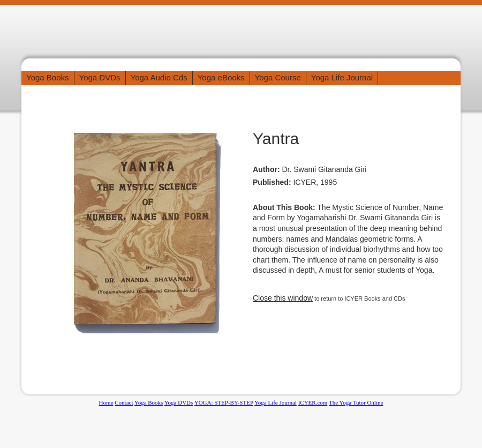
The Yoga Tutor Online (356, 402)
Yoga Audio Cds (159, 77)
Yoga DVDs (100, 77)
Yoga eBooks (221, 77)
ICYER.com (313, 402)
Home (106, 402)
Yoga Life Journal (342, 77)
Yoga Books (48, 77)
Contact (124, 402)
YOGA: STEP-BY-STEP (224, 402)
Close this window (283, 298)
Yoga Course (278, 77)
